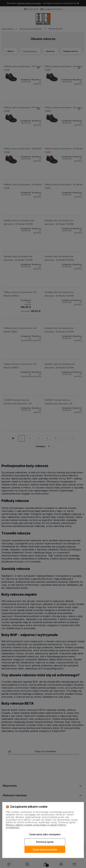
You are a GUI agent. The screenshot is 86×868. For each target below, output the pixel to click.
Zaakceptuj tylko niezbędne (45, 834)
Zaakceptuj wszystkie (45, 849)
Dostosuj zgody (45, 842)
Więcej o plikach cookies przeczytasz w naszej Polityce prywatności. (36, 826)
